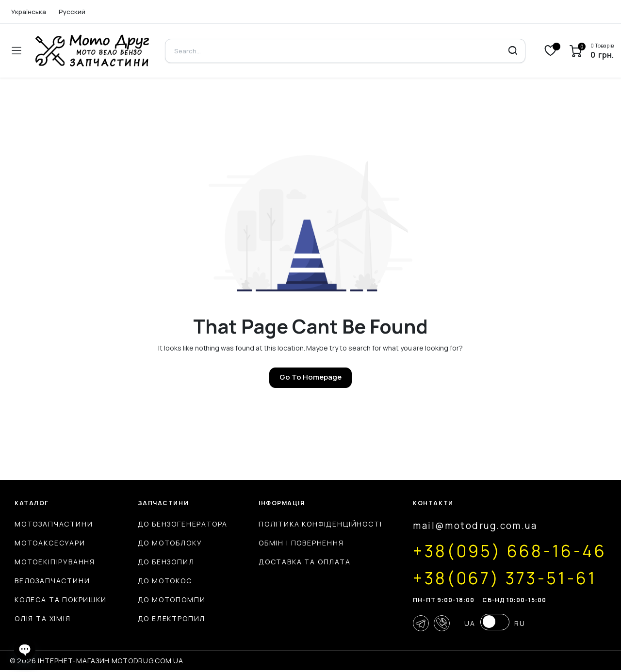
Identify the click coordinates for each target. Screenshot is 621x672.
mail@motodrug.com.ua (466, 526)
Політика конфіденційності (311, 524)
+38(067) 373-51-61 (497, 578)
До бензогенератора (178, 524)
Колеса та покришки (61, 600)
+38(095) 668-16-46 (503, 551)
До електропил (167, 618)
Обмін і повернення (292, 543)
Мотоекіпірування (55, 562)
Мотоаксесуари (50, 543)
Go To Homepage (310, 377)
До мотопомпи (167, 600)
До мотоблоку (165, 543)
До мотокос (160, 581)
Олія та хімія (43, 618)
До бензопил (161, 562)
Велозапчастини (52, 581)
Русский (72, 12)
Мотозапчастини (54, 524)
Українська (29, 12)
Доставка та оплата (295, 562)
